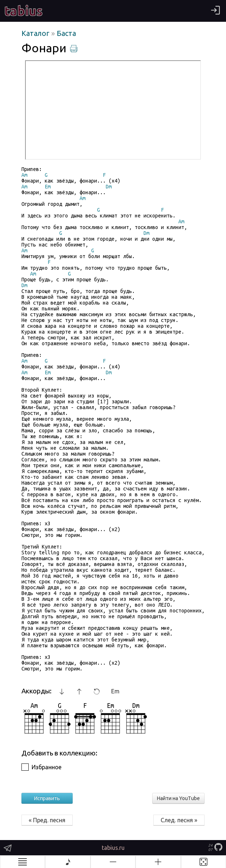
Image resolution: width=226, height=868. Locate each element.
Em (115, 691)
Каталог (36, 33)
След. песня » (179, 820)
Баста (66, 33)
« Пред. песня (47, 820)
